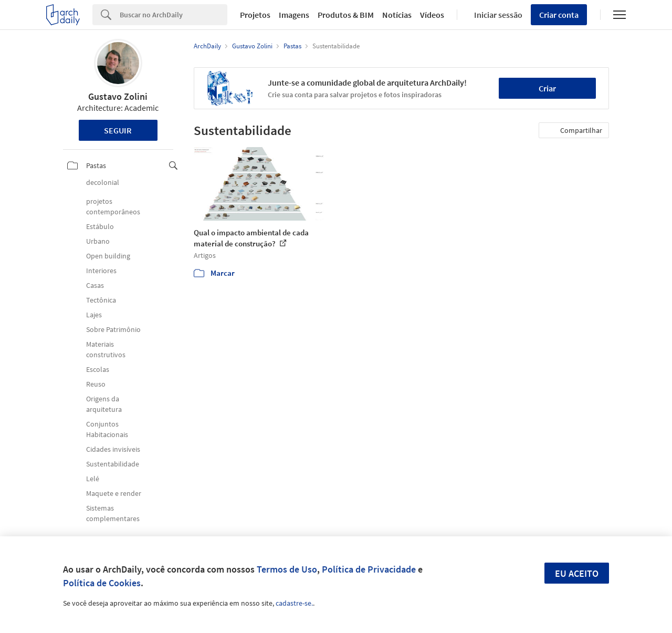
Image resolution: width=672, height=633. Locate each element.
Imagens (294, 15)
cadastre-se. (294, 603)
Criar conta (559, 15)
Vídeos (432, 15)
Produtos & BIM (346, 15)
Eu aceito (577, 573)
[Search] (174, 15)
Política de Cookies (102, 583)
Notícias (397, 15)
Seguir (118, 130)
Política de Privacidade (369, 569)
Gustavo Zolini (118, 96)
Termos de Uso (287, 569)
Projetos (255, 15)
